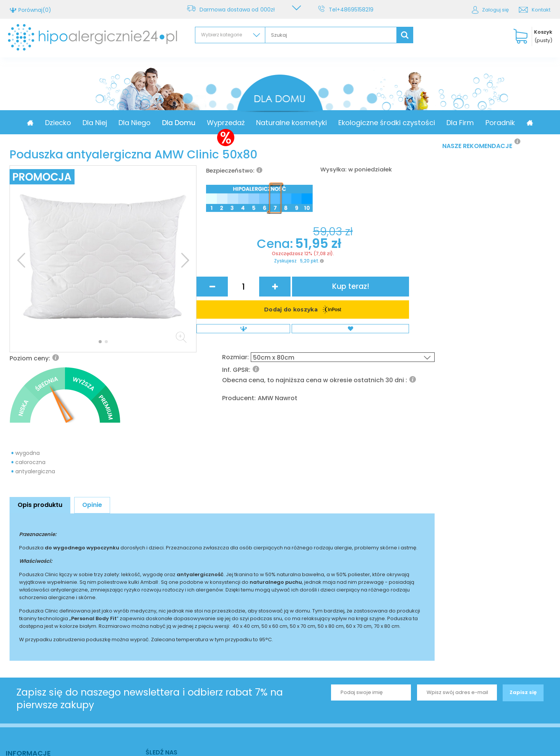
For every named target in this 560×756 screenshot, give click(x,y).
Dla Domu (210, 123)
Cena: (237, 324)
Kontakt (541, 10)
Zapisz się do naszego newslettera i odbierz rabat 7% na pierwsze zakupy (150, 609)
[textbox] (331, 35)
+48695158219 (357, 10)
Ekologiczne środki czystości (418, 123)
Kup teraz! (403, 325)
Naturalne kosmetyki (323, 123)
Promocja (49, 123)
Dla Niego (166, 123)
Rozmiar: (333, 239)
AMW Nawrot (373, 285)
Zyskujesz (246, 342)
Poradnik (532, 123)
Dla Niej (127, 123)
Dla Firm (492, 123)
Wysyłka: (333, 169)
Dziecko (90, 123)
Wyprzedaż (257, 123)
